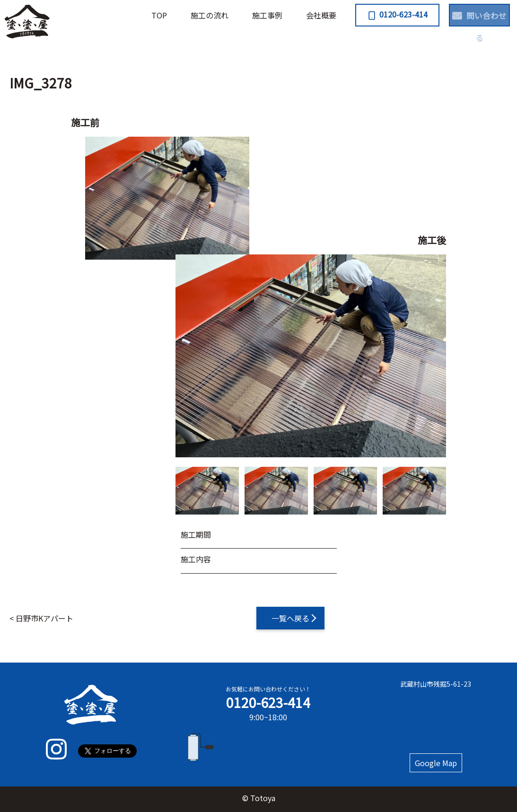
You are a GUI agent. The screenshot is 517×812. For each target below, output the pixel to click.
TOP (134, 15)
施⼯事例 (242, 15)
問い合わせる (473, 14)
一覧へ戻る (290, 618)
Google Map (436, 763)
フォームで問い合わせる (268, 747)
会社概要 (296, 15)
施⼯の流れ (184, 15)
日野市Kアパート (44, 618)
